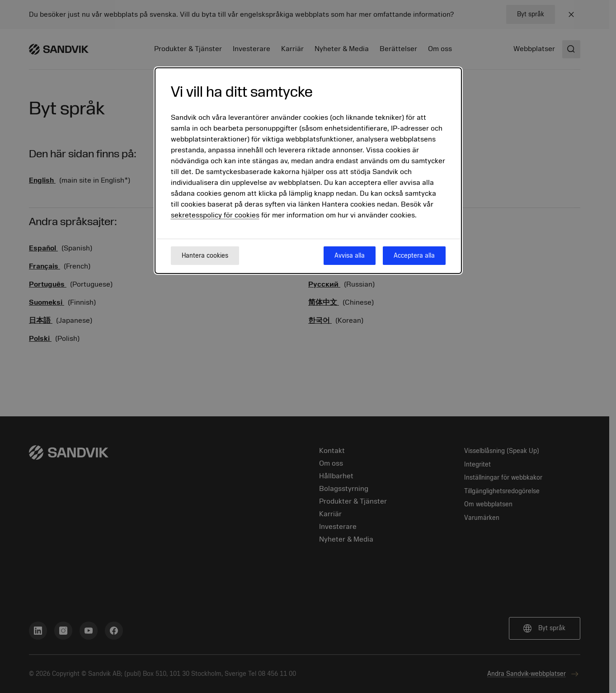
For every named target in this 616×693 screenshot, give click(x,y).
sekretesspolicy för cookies (215, 215)
